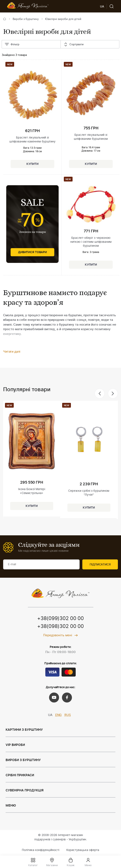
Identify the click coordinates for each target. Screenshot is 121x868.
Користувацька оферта (83, 850)
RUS (68, 715)
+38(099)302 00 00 (60, 619)
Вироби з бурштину (26, 19)
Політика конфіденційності (41, 850)
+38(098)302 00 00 (60, 626)
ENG (59, 715)
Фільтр (12, 45)
